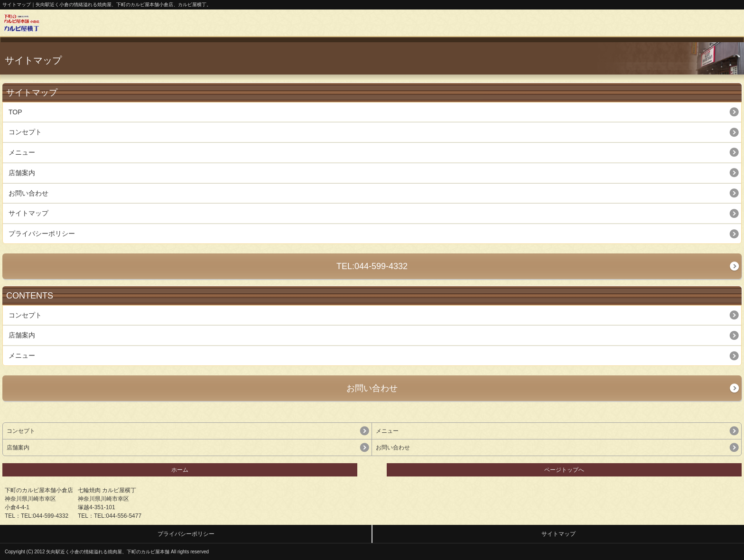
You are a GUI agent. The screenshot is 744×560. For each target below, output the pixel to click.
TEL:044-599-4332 (372, 266)
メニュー (22, 152)
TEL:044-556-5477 (118, 516)
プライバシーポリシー (42, 233)
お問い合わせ (28, 193)
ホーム (180, 470)
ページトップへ (564, 470)
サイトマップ (28, 213)
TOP (15, 112)
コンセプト (25, 132)
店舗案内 (22, 173)
